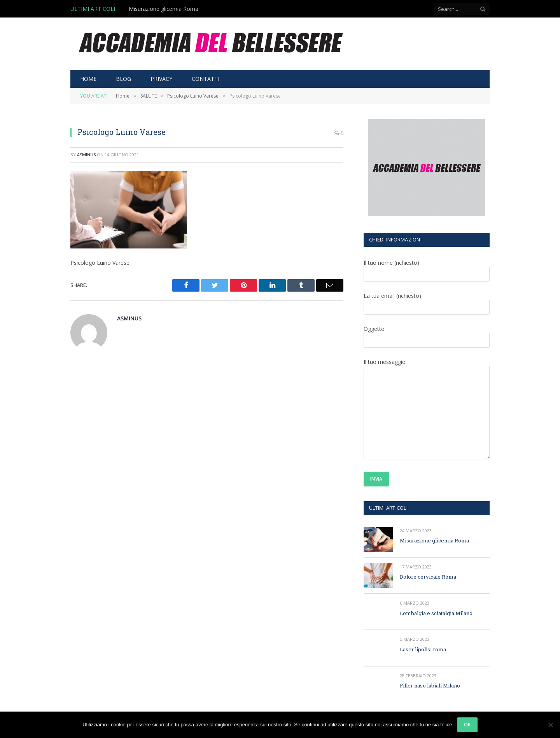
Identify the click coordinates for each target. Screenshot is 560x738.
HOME (88, 79)
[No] (550, 725)
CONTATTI (206, 79)
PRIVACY (161, 79)
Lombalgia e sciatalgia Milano (436, 613)
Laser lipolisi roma (423, 649)
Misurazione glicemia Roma (164, 9)
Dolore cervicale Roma (428, 577)
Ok (467, 725)
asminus (86, 155)
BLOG (123, 79)
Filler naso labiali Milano (430, 686)
